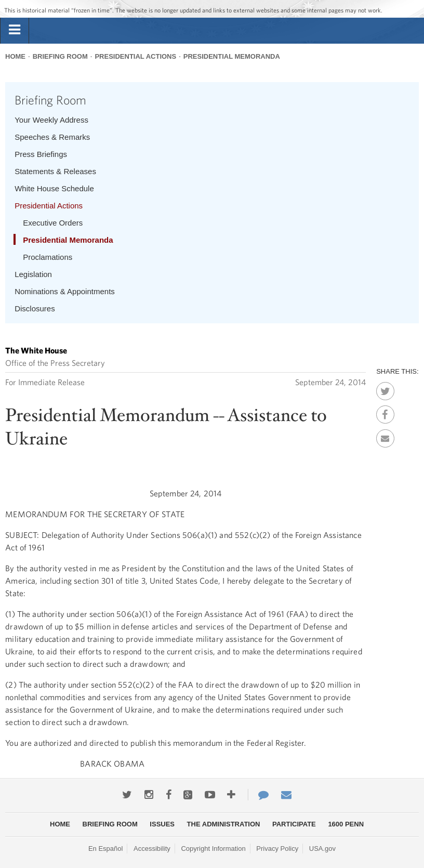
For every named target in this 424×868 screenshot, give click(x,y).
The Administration (224, 824)
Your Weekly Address (51, 120)
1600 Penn (346, 824)
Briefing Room (60, 56)
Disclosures (35, 308)
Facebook (385, 412)
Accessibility (152, 849)
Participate (294, 824)
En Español (106, 849)
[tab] (15, 30)
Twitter (385, 388)
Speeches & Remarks (52, 137)
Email (385, 436)
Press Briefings (41, 154)
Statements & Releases (55, 171)
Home (15, 56)
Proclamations (48, 257)
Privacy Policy (277, 849)
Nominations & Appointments (65, 291)
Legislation (33, 274)
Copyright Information (213, 849)
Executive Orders (53, 223)
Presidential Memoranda (232, 56)
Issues (162, 824)
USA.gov (322, 849)
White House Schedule (54, 188)
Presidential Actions (135, 56)
